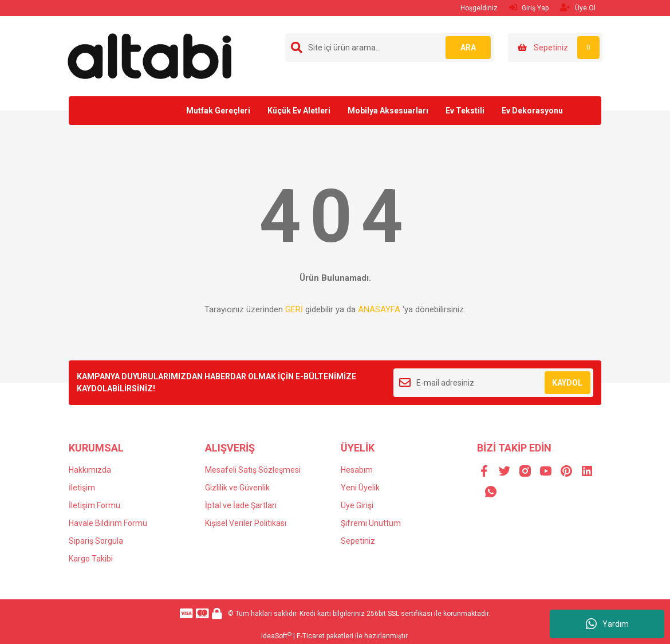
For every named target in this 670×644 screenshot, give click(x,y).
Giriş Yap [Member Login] (529, 8)
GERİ (294, 309)
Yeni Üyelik (360, 488)
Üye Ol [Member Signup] (578, 8)
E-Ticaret (311, 636)
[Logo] (149, 56)
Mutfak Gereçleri (218, 111)
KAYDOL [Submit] (567, 383)
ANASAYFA (379, 309)
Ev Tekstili (465, 111)
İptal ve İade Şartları (241, 505)
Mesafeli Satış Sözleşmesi (253, 470)
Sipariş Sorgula (96, 541)
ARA (468, 48)
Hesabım (357, 470)
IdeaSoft (276, 636)
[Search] (389, 48)
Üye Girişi (357, 505)
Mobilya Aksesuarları (388, 111)
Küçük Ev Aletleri (299, 111)
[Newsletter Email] (493, 383)
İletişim (82, 488)
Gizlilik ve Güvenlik (237, 488)
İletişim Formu (94, 505)
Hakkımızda (90, 470)
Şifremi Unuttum (371, 523)
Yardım (607, 624)
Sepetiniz (358, 541)
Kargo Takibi (91, 559)
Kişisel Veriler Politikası (246, 523)
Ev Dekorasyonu (532, 111)
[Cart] (555, 48)
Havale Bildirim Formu (108, 523)
